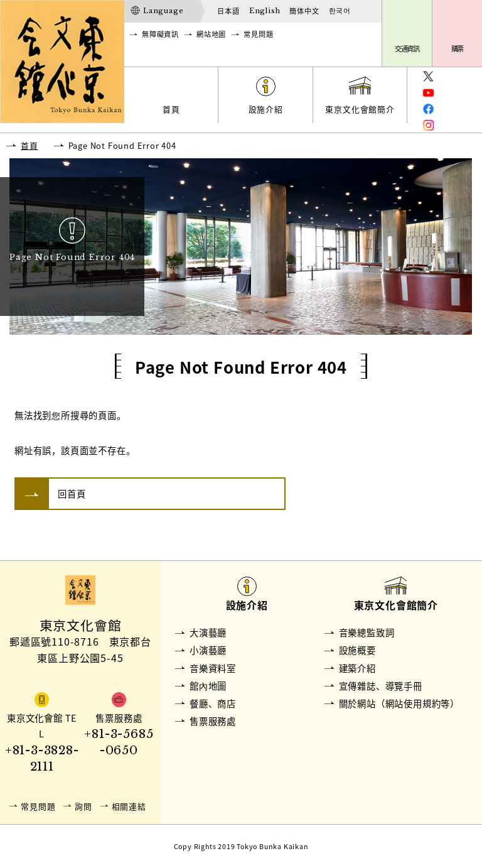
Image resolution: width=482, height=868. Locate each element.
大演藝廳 (208, 632)
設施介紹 (266, 109)
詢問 (83, 806)
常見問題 (258, 34)
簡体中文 (304, 11)
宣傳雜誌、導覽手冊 (381, 686)
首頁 (171, 109)
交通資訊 (407, 49)
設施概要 (357, 650)
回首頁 (72, 494)
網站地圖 (211, 34)
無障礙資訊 (160, 34)
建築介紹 (357, 668)
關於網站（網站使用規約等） (399, 703)
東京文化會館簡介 (360, 109)
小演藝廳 (208, 650)
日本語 (228, 11)
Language (163, 11)
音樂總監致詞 (367, 632)
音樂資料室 (213, 668)
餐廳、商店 (213, 703)
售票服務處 (213, 721)
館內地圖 (208, 686)
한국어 (340, 11)
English (265, 11)
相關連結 (129, 806)
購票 (458, 49)
